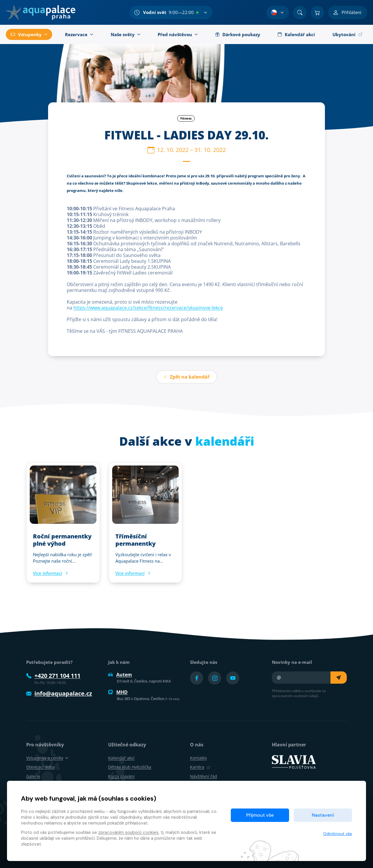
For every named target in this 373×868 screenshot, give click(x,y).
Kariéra (200, 767)
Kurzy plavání (121, 776)
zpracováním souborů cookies (128, 832)
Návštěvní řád (204, 776)
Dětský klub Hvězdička (130, 767)
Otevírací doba (41, 767)
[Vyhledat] (300, 13)
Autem (120, 675)
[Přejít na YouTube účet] (233, 678)
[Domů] (41, 13)
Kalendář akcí (121, 758)
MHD (118, 692)
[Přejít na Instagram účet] (215, 678)
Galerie (33, 776)
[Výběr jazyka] (278, 13)
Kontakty (198, 758)
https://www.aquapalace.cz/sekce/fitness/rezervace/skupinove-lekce (148, 308)
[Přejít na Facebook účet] (197, 678)
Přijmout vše (260, 815)
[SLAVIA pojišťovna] (294, 762)
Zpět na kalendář (186, 377)
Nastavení (323, 815)
